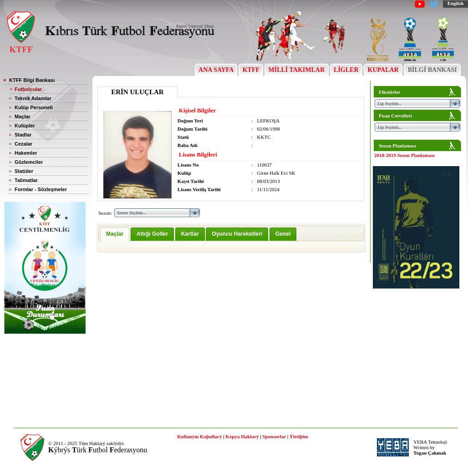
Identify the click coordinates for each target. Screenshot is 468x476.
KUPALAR (383, 70)
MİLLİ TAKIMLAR (297, 70)
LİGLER (346, 70)
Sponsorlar (274, 436)
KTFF (251, 70)
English (455, 3)
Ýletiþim (299, 436)
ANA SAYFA (216, 70)
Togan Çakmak (430, 453)
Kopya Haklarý (242, 436)
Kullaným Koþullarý (199, 436)
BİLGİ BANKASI (432, 70)
